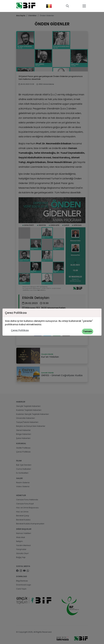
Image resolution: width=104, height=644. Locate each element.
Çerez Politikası (20, 330)
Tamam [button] (88, 331)
